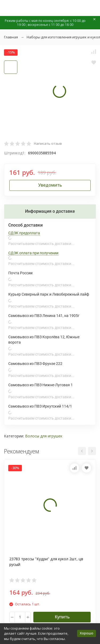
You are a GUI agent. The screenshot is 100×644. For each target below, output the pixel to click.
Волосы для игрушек (44, 436)
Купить (62, 617)
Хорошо (87, 633)
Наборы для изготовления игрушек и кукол (63, 37)
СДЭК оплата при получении (33, 253)
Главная (11, 37)
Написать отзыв (48, 143)
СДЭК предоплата (24, 233)
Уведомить (50, 185)
